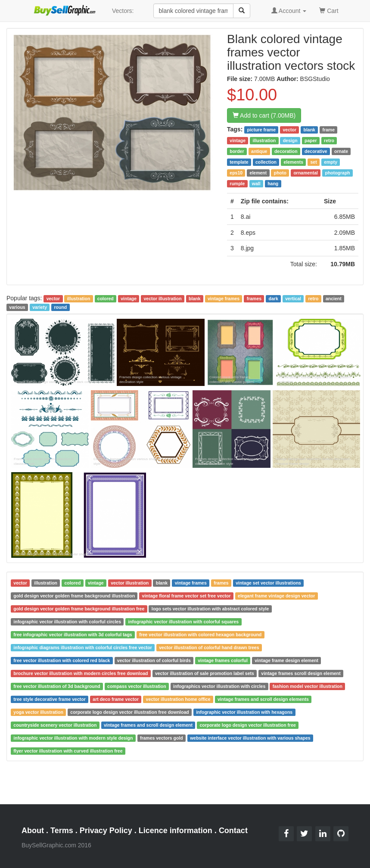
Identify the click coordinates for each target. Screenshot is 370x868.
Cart (329, 10)
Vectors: (123, 11)
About (33, 831)
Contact (233, 831)
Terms (62, 831)
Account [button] (289, 11)
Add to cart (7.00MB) (264, 115)
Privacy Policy (106, 831)
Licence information (176, 831)
